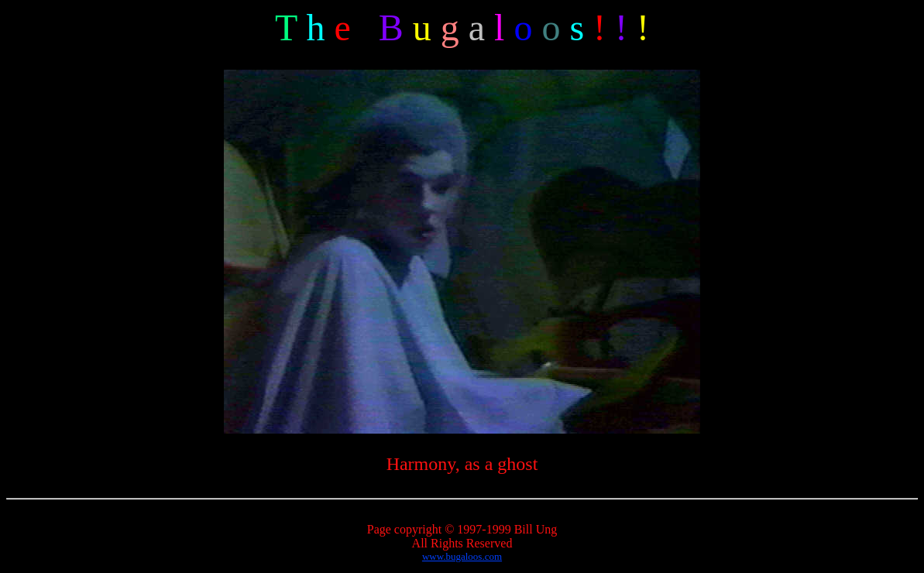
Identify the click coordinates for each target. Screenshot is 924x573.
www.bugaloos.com (462, 556)
